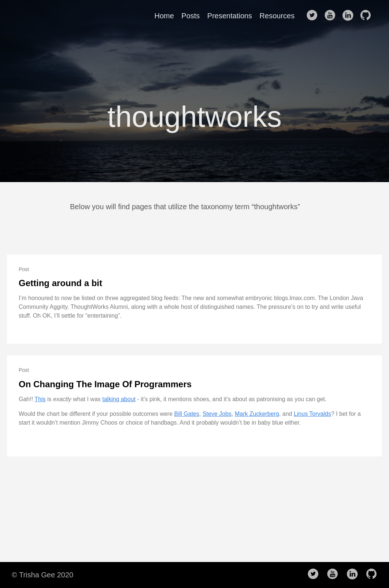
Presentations (230, 16)
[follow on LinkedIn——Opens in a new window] (350, 16)
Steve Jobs (217, 414)
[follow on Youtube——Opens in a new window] (332, 16)
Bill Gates (187, 414)
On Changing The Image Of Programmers (105, 384)
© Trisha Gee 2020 (42, 575)
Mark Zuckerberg (257, 414)
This (40, 399)
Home (164, 16)
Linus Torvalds (312, 414)
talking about (119, 399)
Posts (190, 16)
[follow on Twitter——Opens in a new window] (314, 16)
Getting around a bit (60, 283)
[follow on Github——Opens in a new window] (368, 16)
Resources (277, 16)
